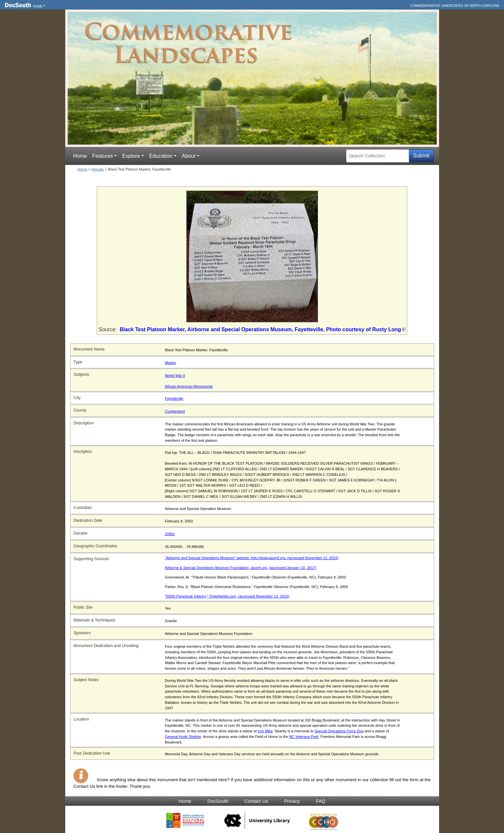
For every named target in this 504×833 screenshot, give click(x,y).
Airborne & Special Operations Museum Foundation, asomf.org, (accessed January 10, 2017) (241, 568)
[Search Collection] (378, 156)
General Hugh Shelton (183, 737)
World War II (175, 376)
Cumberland (175, 411)
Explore (131, 156)
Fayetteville (174, 398)
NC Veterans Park (304, 737)
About (189, 156)
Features (102, 156)
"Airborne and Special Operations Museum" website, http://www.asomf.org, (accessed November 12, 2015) (252, 558)
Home (38, 6)
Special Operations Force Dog (339, 731)
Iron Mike (265, 731)
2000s (170, 534)
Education (161, 156)
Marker (171, 363)
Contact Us (256, 801)
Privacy (292, 801)
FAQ (321, 801)
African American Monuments (189, 386)
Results (98, 169)
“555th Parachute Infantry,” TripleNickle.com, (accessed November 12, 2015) (227, 596)
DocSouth (218, 801)
